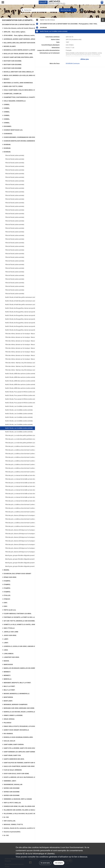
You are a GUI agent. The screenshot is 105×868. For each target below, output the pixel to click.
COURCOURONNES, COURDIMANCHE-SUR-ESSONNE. (21, 137)
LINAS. (6, 650)
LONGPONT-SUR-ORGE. (12, 657)
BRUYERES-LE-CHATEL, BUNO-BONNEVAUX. (18, 83)
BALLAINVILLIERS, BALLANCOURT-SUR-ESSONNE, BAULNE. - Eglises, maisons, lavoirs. (24, 43)
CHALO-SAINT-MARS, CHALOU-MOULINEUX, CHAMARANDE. (24, 90)
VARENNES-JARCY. (10, 781)
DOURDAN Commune (73, 63)
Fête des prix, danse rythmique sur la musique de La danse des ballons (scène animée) (26, 515)
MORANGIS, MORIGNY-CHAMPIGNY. (16, 704)
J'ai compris (59, 863)
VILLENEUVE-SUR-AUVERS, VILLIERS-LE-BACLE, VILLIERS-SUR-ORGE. (24, 810)
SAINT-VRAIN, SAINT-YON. (12, 755)
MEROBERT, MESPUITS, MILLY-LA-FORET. (17, 683)
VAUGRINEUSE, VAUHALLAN (13, 784)
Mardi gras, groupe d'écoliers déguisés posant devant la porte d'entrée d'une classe (26, 555)
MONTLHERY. (8, 701)
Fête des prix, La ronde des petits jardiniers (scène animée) (24, 435)
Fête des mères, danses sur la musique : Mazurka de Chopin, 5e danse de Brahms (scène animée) (26, 334)
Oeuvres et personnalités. (12, 832)
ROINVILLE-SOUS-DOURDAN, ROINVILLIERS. (18, 737)
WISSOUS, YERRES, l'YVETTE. (13, 824)
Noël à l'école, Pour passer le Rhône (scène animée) (21, 392)
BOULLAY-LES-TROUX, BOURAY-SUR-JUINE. (18, 54)
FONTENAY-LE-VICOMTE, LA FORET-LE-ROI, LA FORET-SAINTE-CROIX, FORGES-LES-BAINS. (24, 617)
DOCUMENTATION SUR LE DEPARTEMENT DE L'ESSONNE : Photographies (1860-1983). (23, 25)
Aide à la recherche (28, 14)
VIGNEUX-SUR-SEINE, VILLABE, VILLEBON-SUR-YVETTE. (22, 806)
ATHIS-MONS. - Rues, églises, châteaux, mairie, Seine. (22, 35)
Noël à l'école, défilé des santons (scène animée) (21, 374)
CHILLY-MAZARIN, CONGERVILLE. (15, 101)
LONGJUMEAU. (9, 654)
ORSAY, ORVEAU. (9, 719)
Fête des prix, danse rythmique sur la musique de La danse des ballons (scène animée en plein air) (26, 544)
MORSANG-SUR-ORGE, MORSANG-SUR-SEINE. (19, 708)
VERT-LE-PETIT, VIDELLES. (12, 803)
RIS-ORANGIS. (8, 734)
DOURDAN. (7, 145)
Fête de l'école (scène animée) (15, 155)
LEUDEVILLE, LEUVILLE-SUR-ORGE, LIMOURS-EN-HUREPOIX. (24, 646)
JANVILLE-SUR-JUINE (11, 632)
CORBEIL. (7, 105)
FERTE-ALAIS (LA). (10, 610)
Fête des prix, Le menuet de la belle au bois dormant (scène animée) (26, 475)
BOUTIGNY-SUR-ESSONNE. (13, 61)
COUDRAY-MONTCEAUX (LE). (13, 130)
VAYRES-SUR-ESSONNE (12, 788)
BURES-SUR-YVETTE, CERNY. (13, 86)
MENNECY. (7, 672)
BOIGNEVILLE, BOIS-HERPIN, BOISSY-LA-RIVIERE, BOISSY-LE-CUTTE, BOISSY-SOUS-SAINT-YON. (24, 50)
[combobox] (68, 10)
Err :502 (6, 817)
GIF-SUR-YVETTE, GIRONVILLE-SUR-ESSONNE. (19, 621)
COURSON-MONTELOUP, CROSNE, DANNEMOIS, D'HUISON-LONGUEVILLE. (24, 141)
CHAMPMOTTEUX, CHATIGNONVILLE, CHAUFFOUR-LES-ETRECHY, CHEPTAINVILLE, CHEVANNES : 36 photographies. (24, 97)
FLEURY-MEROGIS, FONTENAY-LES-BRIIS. (18, 614)
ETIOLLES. (7, 595)
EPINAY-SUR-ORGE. (10, 577)
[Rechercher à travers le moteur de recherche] (41, 10)
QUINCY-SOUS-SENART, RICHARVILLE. (16, 730)
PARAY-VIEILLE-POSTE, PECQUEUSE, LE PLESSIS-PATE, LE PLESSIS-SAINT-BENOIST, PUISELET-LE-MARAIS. (24, 726)
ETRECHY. (7, 599)
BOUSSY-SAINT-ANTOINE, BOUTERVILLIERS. (19, 57)
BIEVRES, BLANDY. (10, 46)
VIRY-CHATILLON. (10, 821)
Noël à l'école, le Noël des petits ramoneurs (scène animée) (24, 297)
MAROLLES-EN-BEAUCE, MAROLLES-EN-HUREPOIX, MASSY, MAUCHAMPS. (24, 668)
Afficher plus (85, 59)
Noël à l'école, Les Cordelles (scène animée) (19, 406)
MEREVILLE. (8, 679)
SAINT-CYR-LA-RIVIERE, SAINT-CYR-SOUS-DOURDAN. (21, 748)
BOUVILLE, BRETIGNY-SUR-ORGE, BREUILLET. (19, 72)
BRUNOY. (7, 79)
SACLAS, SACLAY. (10, 741)
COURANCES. (8, 134)
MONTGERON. (8, 697)
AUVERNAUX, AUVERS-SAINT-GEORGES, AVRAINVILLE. (22, 39)
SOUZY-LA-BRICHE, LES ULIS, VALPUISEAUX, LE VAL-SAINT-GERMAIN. (24, 777)
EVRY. (6, 603)
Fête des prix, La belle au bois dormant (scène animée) (23, 446)
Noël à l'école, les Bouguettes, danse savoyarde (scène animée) (25, 308)
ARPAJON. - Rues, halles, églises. (15, 32)
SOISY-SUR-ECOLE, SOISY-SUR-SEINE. (16, 774)
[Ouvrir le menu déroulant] (3, 2)
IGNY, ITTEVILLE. (9, 628)
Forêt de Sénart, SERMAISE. (13, 770)
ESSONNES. (8, 126)
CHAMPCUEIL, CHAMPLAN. (13, 94)
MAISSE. (7, 661)
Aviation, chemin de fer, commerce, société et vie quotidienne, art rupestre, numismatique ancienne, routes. (24, 828)
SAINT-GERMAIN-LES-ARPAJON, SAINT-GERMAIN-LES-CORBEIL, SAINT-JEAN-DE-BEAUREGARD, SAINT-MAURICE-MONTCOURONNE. (24, 752)
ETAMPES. (7, 581)
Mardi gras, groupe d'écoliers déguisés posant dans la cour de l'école (26, 563)
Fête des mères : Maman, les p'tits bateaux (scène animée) (24, 363)
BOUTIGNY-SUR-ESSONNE (12, 68)
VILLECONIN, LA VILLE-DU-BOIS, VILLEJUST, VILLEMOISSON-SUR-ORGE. (24, 814)
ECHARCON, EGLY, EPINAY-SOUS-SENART (17, 574)
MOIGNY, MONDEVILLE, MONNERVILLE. (17, 694)
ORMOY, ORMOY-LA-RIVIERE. (13, 715)
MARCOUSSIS (8, 664)
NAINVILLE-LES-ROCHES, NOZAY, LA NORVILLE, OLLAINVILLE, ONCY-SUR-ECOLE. (24, 712)
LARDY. (6, 639)
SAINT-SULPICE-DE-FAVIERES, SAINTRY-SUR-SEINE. (21, 763)
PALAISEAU (7, 723)
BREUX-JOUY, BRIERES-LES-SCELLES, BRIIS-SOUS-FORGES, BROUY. (24, 75)
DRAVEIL (7, 570)
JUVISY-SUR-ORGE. (10, 635)
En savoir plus (45, 863)
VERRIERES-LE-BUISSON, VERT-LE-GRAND (18, 799)
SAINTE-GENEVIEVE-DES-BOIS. (14, 759)
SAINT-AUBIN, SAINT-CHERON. (14, 744)
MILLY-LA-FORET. (9, 686)
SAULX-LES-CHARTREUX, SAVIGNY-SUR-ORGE (19, 766)
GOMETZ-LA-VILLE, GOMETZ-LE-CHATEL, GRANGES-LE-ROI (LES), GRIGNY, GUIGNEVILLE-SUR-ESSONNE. (24, 624)
